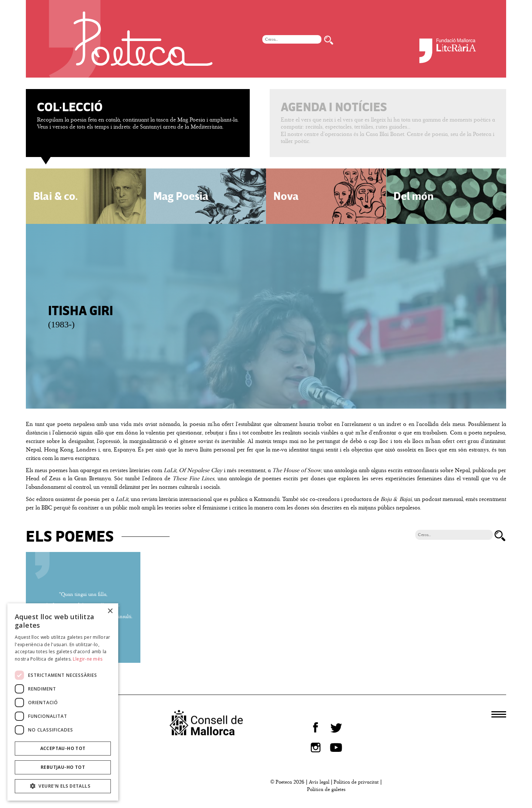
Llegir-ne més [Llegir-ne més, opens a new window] (88, 659)
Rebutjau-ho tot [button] (63, 767)
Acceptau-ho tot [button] (63, 748)
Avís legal (319, 782)
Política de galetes (326, 789)
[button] (63, 786)
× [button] (110, 611)
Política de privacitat (356, 782)
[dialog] (63, 702)
